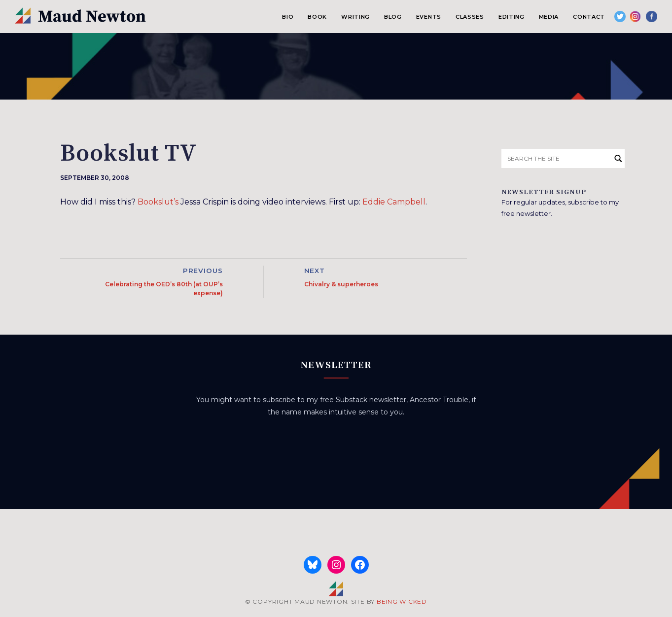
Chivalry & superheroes (341, 284)
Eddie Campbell (394, 202)
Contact (589, 17)
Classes (470, 17)
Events (429, 17)
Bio (288, 17)
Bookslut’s (158, 202)
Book (317, 17)
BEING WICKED (402, 601)
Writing (355, 17)
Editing (512, 17)
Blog (393, 17)
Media (549, 17)
